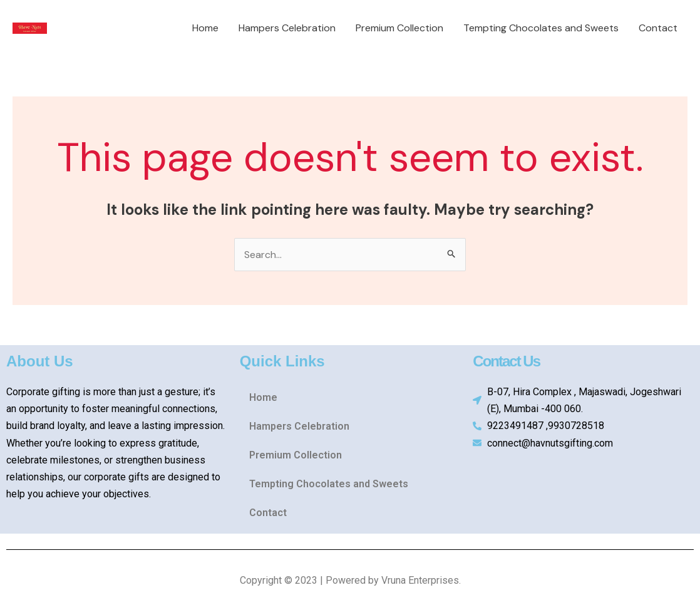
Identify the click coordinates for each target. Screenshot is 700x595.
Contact (658, 28)
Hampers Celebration (287, 28)
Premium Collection (399, 28)
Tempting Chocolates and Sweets (541, 28)
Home (205, 28)
